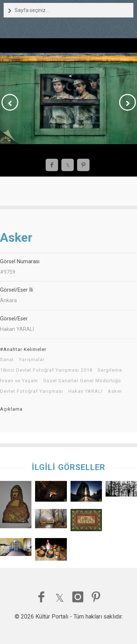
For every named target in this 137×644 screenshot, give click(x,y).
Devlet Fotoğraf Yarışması (32, 391)
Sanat (7, 360)
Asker (115, 391)
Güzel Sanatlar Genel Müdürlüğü (82, 381)
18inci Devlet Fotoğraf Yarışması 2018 (46, 370)
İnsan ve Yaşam (19, 381)
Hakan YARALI (85, 391)
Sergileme (110, 370)
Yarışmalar (32, 360)
